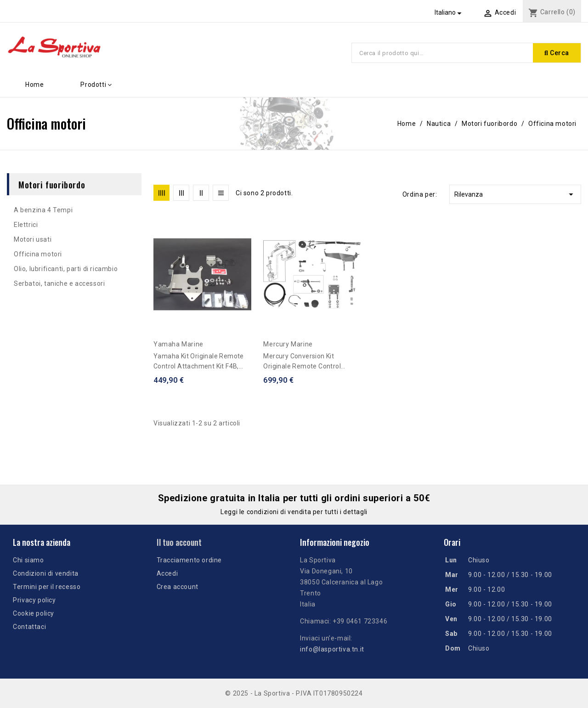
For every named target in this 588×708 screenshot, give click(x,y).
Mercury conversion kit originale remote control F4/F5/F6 (302, 362)
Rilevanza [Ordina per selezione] (515, 194)
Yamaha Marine (178, 344)
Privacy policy (34, 600)
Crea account (178, 587)
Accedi (167, 573)
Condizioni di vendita (46, 573)
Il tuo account (179, 542)
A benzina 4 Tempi (43, 210)
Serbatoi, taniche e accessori (59, 283)
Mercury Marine (288, 344)
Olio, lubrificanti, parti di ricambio (66, 269)
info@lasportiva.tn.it (332, 649)
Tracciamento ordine (189, 560)
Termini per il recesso (47, 587)
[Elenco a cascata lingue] (449, 12)
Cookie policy (34, 613)
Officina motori (38, 254)
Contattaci (29, 627)
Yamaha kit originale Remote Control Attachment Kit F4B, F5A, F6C (199, 362)
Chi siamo (28, 560)
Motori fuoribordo (52, 184)
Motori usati (33, 239)
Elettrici (26, 225)
